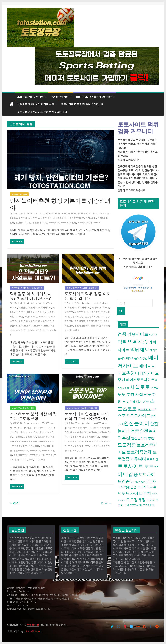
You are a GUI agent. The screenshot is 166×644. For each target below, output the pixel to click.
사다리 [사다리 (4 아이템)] (126, 388)
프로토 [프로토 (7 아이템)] (151, 500)
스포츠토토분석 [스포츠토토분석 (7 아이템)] (147, 409)
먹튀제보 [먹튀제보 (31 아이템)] (140, 349)
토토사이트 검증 (69, 222)
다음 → (106, 503)
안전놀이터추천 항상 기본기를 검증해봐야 (60, 204)
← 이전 (14, 503)
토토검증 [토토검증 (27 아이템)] (127, 445)
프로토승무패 (27, 459)
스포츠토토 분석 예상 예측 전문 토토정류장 (33, 416)
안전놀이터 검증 (59, 97)
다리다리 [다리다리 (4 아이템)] (153, 335)
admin (34, 213)
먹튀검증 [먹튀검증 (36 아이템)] (138, 341)
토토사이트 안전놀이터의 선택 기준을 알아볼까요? (87, 416)
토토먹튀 (38, 326)
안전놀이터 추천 (23, 222)
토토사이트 (54, 222)
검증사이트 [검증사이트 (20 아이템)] (138, 334)
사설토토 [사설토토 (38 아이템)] (140, 387)
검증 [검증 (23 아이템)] (122, 334)
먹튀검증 (62, 213)
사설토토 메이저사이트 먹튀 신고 (36, 104)
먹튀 (15, 307)
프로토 (97, 222)
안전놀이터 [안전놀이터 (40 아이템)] (136, 423)
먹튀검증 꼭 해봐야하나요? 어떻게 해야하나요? (31, 296)
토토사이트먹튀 (82, 326)
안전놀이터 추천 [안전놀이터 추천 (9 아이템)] (143, 438)
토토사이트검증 (34, 330)
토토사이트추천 (85, 222)
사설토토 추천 (45, 218)
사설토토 (33, 218)
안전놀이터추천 (40, 222)
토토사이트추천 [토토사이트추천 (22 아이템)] (136, 493)
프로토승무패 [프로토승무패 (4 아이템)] (136, 505)
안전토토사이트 (21, 450)
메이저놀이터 (39, 428)
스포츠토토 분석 (30, 441)
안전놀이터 (91, 218)
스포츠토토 (44, 316)
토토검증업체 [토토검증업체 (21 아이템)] (139, 452)
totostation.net (33, 631)
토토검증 (28, 326)
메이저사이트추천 (18, 218)
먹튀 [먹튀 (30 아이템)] (122, 342)
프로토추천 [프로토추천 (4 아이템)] (148, 505)
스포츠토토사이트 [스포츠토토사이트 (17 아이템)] (134, 416)
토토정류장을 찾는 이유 (30, 97)
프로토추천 (40, 459)
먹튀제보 (72, 213)
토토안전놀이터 (37, 455)
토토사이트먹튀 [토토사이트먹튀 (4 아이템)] (138, 482)
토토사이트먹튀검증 (100, 326)
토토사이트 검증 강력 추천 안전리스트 (82, 104)
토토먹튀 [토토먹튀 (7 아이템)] (153, 459)
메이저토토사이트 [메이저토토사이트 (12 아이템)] (140, 380)
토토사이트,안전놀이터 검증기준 (93, 97)
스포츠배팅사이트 (46, 437)
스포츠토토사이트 (76, 218)
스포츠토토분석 (46, 441)
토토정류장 (78, 450)
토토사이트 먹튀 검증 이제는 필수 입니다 (88, 296)
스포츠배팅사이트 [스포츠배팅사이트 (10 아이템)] (136, 401)
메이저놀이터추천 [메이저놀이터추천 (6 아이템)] (137, 358)
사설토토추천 (59, 218)
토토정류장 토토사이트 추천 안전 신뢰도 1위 (42, 112)
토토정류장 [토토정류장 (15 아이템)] (136, 499)
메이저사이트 (84, 213)
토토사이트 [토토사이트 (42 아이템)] (130, 466)
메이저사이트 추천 (101, 213)
